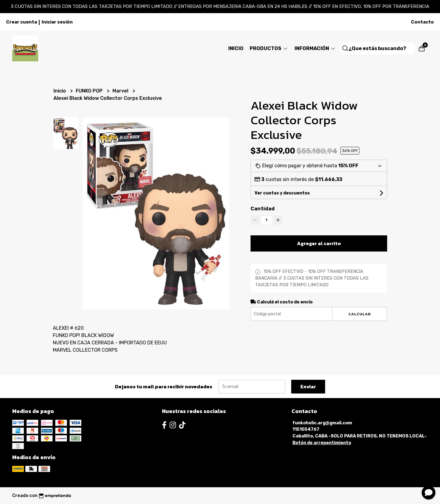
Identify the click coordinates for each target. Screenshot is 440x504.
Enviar (308, 386)
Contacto (422, 22)
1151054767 (306, 429)
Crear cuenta (22, 22)
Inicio (236, 48)
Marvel (121, 91)
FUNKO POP (90, 91)
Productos (269, 48)
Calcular (359, 314)
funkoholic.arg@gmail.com (322, 423)
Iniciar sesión (57, 22)
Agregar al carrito (319, 243)
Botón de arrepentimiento (322, 443)
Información (315, 48)
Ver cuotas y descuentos (282, 193)
